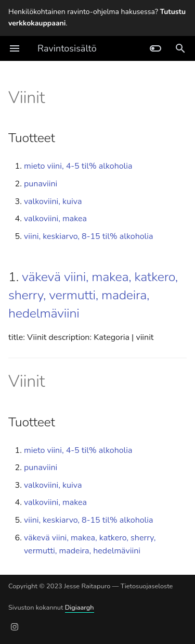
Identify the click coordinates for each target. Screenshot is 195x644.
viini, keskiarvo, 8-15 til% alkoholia (89, 236)
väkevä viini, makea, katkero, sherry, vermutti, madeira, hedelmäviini (93, 295)
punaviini (41, 184)
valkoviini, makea (55, 219)
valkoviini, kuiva (53, 201)
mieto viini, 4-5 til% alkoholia (78, 166)
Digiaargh (80, 608)
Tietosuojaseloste (147, 586)
